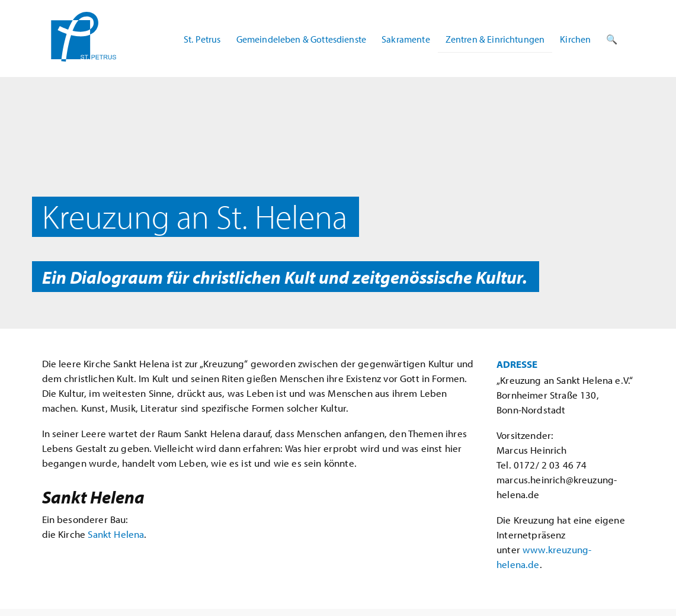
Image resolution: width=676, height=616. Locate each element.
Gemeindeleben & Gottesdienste (302, 39)
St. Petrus (202, 39)
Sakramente (406, 39)
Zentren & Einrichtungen (495, 39)
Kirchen (575, 39)
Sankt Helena (116, 534)
